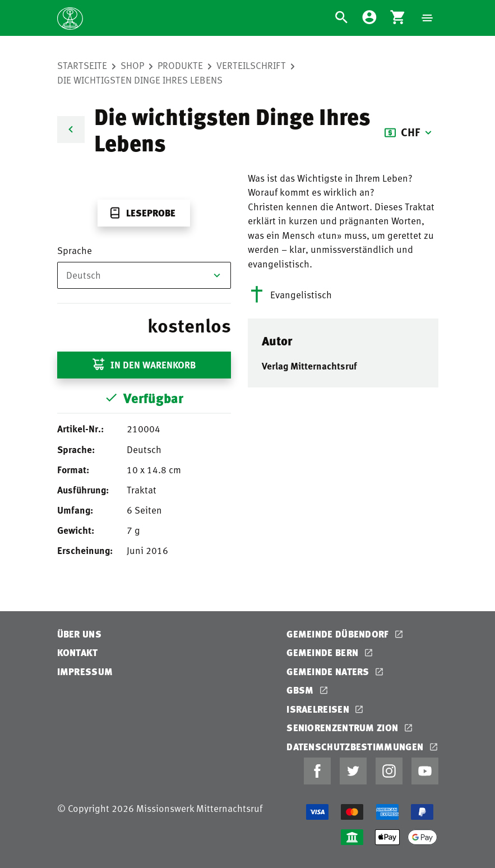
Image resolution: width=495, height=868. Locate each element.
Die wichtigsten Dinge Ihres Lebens (140, 80)
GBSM (301, 690)
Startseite (82, 65)
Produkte (180, 65)
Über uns (79, 634)
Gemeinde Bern (323, 652)
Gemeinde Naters (329, 671)
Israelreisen (319, 709)
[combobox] (144, 275)
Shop (132, 65)
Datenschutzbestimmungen (356, 747)
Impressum (85, 671)
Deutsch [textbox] (84, 275)
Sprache (75, 250)
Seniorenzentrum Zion (343, 728)
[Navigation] (427, 18)
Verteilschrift (251, 65)
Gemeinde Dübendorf (339, 634)
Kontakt (78, 652)
